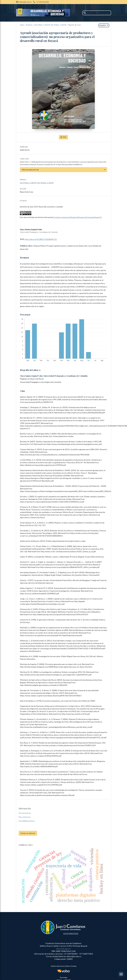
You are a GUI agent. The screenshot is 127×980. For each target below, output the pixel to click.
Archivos (29, 25)
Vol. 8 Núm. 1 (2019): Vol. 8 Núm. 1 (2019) (50, 25)
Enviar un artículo (28, 833)
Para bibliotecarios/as (27, 821)
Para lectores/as (25, 813)
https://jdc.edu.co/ (63, 949)
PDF (64, 137)
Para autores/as (25, 817)
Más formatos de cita (30, 170)
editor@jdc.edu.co (25, 2)
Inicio (22, 25)
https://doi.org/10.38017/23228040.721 (41, 239)
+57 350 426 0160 (42, 2)
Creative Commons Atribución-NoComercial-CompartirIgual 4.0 (78, 217)
